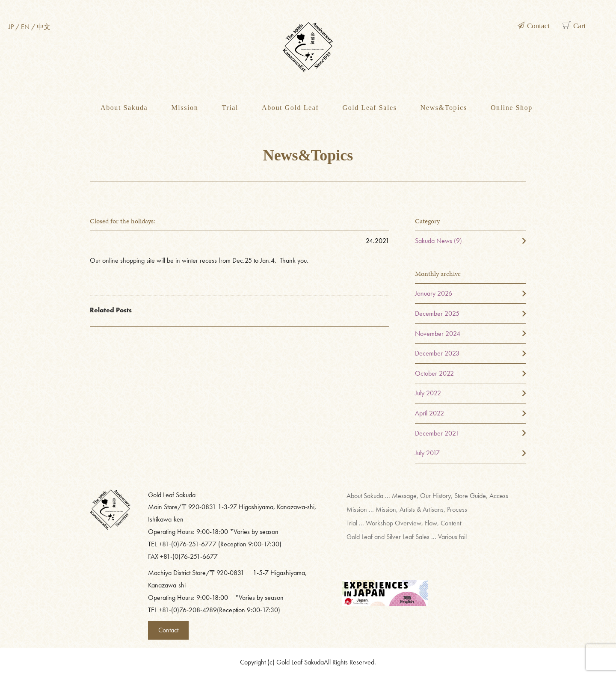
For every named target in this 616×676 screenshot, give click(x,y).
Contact (168, 630)
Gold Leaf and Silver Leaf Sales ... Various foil (407, 537)
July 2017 (427, 453)
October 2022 (434, 373)
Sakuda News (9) (438, 241)
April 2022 (429, 413)
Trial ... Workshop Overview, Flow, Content (404, 523)
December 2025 (437, 313)
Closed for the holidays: (123, 221)
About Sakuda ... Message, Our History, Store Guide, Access (427, 496)
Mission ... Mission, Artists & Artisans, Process (407, 509)
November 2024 (438, 334)
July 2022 (428, 393)
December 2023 (437, 353)
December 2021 (437, 433)
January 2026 (434, 293)
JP (11, 27)
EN (25, 27)
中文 (44, 27)
